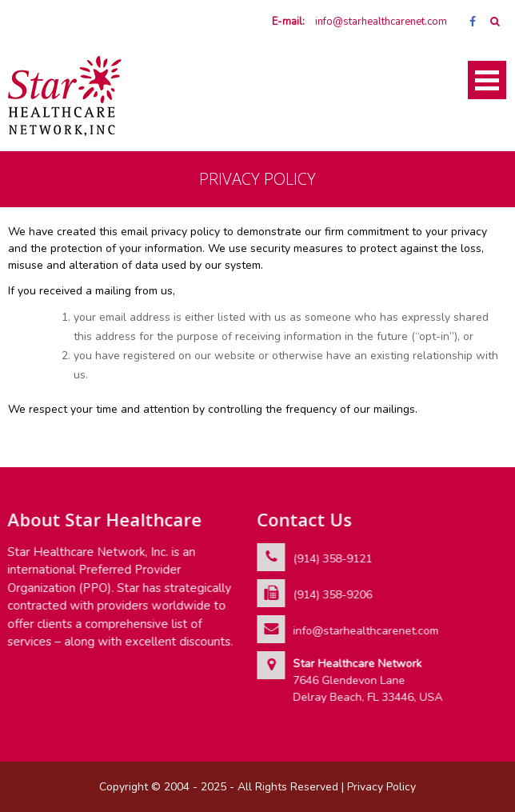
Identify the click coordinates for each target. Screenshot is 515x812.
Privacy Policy (381, 787)
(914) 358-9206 (332, 595)
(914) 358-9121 (332, 559)
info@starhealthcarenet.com (381, 22)
